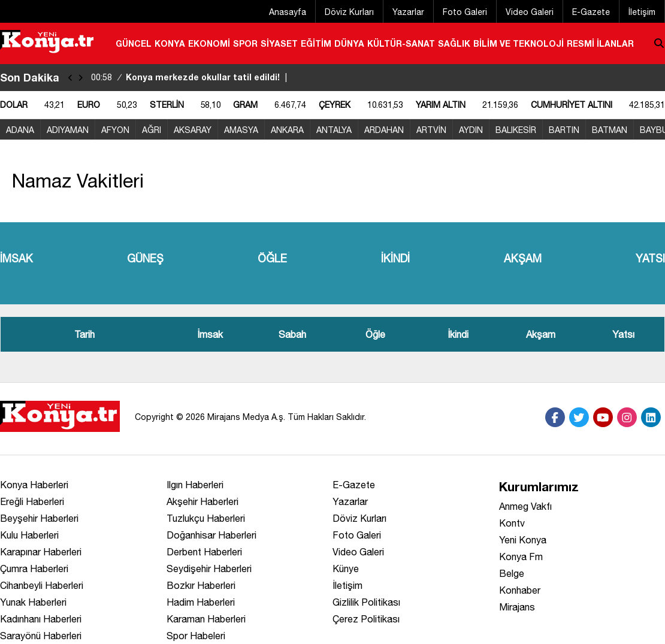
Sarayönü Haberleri (41, 636)
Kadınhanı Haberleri (41, 619)
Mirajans (517, 607)
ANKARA (287, 130)
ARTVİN (431, 130)
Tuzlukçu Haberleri (206, 518)
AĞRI (152, 130)
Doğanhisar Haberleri (211, 535)
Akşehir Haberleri (202, 501)
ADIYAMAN (68, 130)
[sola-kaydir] (70, 77)
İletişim (642, 12)
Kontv (512, 523)
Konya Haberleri (34, 485)
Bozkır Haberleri (201, 585)
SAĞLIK (454, 43)
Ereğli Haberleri (32, 501)
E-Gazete (591, 12)
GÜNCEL (134, 43)
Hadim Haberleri (201, 602)
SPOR (245, 43)
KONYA (170, 43)
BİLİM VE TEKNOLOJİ (519, 43)
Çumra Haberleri (34, 569)
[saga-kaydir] (81, 77)
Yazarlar (408, 12)
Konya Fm (521, 557)
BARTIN (564, 130)
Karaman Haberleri (206, 619)
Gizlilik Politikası (366, 602)
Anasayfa (288, 12)
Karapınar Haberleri (41, 552)
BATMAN (610, 130)
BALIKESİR (516, 130)
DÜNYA (349, 43)
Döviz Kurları (349, 12)
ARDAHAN (384, 130)
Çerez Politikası (366, 619)
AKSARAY (193, 130)
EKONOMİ (209, 43)
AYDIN (471, 130)
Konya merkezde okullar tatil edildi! (191, 77)
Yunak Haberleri (33, 602)
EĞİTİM (316, 43)
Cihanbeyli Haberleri (42, 585)
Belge (512, 573)
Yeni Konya (523, 540)
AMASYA (241, 130)
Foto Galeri (465, 12)
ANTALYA (334, 130)
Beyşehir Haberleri (39, 518)
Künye (346, 569)
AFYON (115, 130)
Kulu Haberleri (29, 535)
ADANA (20, 130)
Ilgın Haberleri (195, 485)
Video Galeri (530, 12)
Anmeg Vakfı (525, 506)
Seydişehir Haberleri (209, 569)
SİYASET (279, 43)
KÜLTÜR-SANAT (401, 43)
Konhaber (520, 590)
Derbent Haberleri (204, 552)
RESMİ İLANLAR (600, 43)
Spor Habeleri (196, 636)
